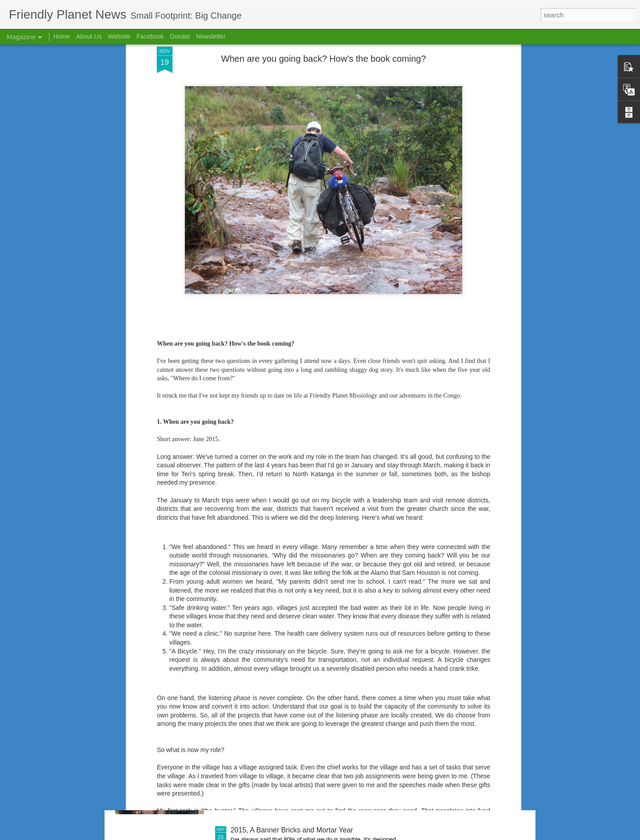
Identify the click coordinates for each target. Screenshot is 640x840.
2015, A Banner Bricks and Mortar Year (292, 830)
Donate (180, 36)
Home (62, 36)
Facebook (150, 36)
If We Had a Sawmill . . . (268, 729)
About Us (89, 36)
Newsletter (211, 36)
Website (119, 36)
